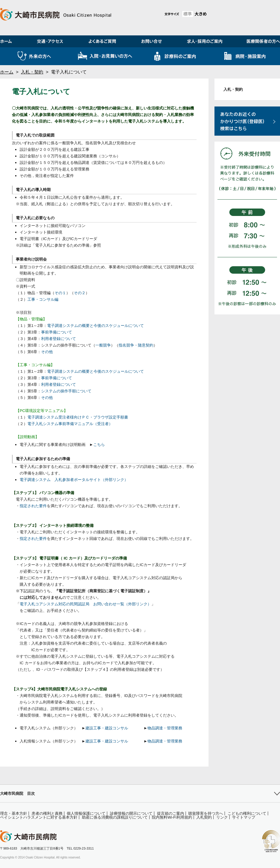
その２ (80, 293)
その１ (60, 293)
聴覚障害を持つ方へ (206, 813)
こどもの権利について (247, 813)
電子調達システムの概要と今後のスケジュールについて (95, 326)
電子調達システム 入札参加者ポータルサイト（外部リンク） (74, 480)
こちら (99, 445)
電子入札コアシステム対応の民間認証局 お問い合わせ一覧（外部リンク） (85, 604)
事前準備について (57, 332)
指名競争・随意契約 (136, 345)
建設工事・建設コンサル (107, 728)
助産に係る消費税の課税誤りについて (115, 817)
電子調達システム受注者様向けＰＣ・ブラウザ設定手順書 (78, 417)
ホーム (7, 72)
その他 (47, 352)
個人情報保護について (86, 813)
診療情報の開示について (131, 813)
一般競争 (103, 345)
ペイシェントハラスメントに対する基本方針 (39, 817)
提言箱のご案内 (171, 813)
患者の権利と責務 (47, 813)
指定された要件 (33, 506)
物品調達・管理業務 (165, 728)
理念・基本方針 (14, 813)
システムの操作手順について (66, 391)
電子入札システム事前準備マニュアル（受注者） (70, 424)
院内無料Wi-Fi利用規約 (172, 817)
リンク (222, 817)
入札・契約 (32, 72)
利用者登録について (59, 339)
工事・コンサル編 (43, 299)
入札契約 (204, 817)
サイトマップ (244, 817)
